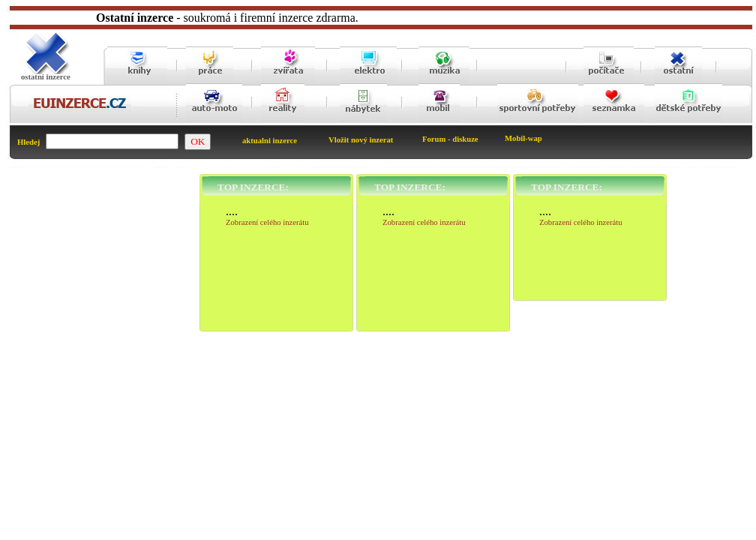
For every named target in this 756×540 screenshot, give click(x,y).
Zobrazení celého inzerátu (267, 222)
